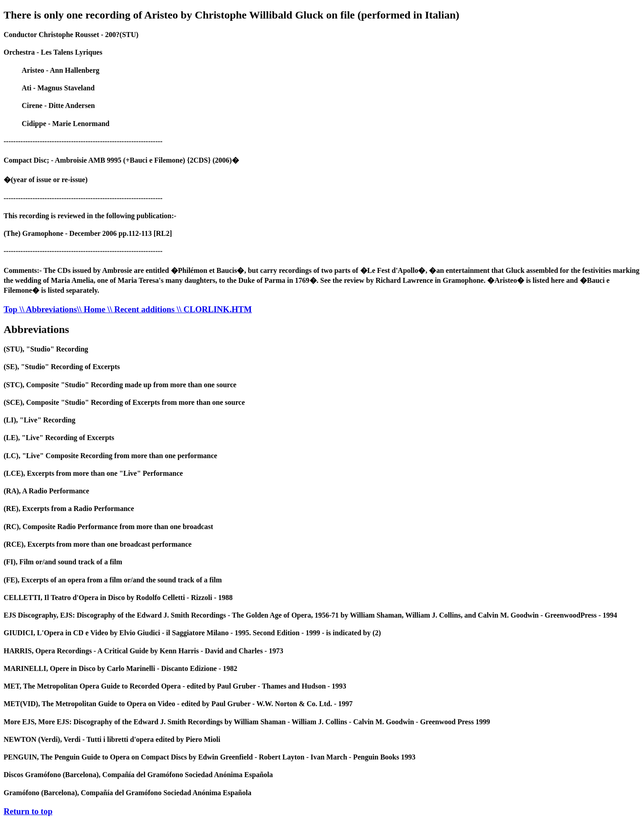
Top (12, 309)
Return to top (28, 811)
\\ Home (92, 309)
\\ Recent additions (142, 309)
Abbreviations (36, 329)
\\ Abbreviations (48, 309)
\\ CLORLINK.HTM (214, 309)
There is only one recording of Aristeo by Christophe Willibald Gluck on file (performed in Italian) (231, 15)
